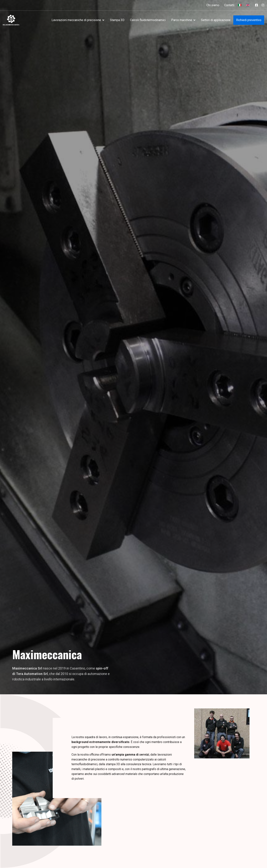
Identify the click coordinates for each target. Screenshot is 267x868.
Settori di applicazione (216, 20)
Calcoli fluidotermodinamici (148, 20)
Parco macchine (182, 20)
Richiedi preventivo (249, 20)
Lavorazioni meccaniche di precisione (76, 20)
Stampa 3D (117, 20)
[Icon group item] (256, 5)
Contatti (229, 5)
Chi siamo (213, 5)
